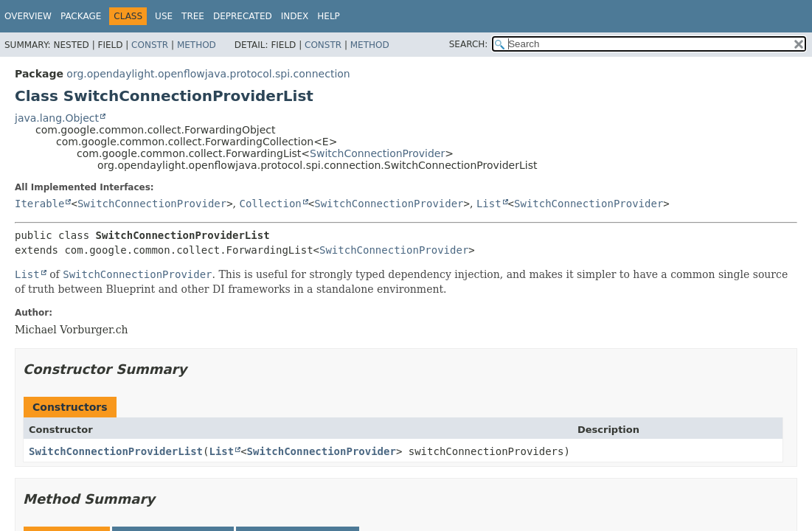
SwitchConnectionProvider (377, 153)
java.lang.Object (57, 118)
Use (164, 16)
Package (81, 16)
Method (197, 45)
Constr (150, 45)
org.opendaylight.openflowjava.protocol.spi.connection (208, 74)
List (489, 204)
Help (329, 16)
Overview (28, 16)
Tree (193, 16)
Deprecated (243, 16)
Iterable (39, 204)
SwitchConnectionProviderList (116, 451)
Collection (271, 204)
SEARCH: (469, 44)
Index (295, 16)
